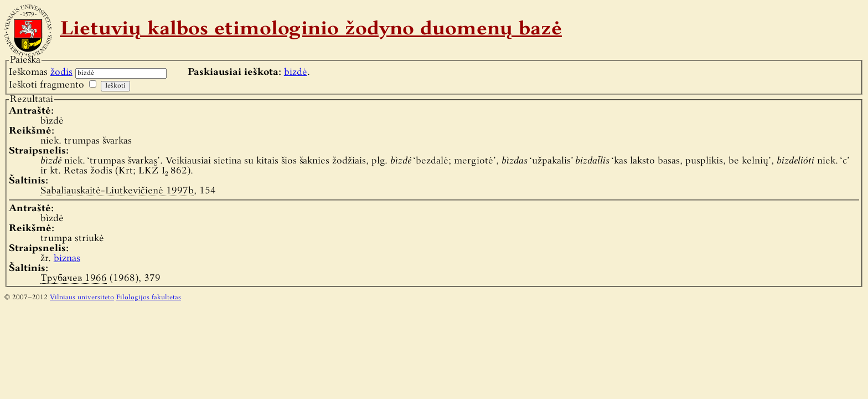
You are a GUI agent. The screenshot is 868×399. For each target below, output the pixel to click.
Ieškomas (41, 72)
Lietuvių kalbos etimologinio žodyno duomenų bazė (311, 30)
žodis (61, 72)
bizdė (296, 72)
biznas (67, 259)
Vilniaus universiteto (82, 298)
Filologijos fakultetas (149, 298)
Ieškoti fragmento (46, 85)
